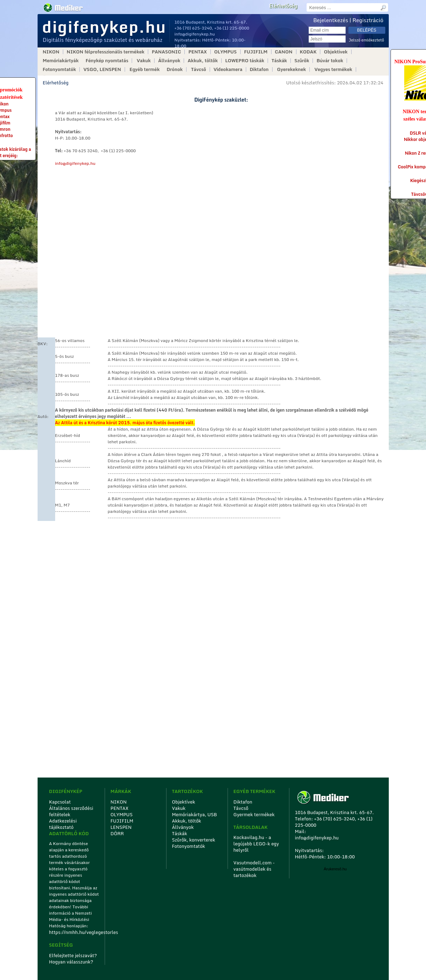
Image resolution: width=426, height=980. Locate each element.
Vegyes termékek (333, 69)
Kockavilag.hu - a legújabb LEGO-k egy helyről (256, 844)
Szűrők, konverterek (194, 840)
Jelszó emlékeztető (366, 40)
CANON (284, 52)
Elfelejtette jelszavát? (73, 955)
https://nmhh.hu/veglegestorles (75, 932)
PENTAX (197, 52)
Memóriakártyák (61, 61)
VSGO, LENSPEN (102, 69)
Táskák (279, 61)
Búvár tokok (330, 61)
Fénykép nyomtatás (107, 61)
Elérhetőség (283, 6)
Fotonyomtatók (60, 69)
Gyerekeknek (291, 69)
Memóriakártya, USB (195, 814)
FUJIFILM (256, 52)
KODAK (308, 52)
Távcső (199, 69)
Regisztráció (368, 20)
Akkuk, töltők (203, 61)
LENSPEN (121, 827)
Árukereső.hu (335, 869)
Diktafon (259, 69)
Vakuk (144, 61)
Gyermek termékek (254, 814)
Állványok (169, 61)
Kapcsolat (60, 802)
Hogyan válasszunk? (71, 962)
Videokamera (228, 69)
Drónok (175, 69)
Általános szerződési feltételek (71, 811)
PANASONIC (166, 52)
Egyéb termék (145, 69)
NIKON (51, 52)
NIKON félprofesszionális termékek (106, 52)
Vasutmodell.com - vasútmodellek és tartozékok (254, 869)
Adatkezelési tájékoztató (63, 824)
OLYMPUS (225, 52)
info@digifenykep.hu (195, 34)
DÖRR (117, 833)
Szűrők (302, 61)
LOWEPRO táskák (245, 61)
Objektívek (336, 52)
